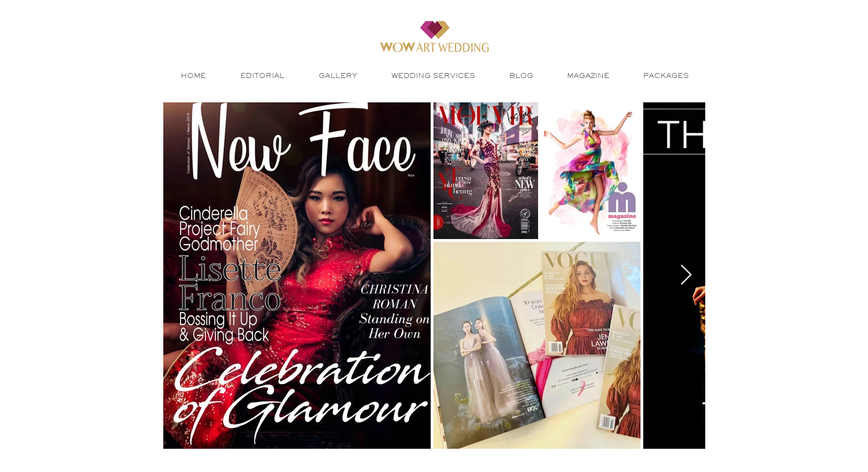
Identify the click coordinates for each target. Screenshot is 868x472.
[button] (338, 76)
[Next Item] (686, 275)
